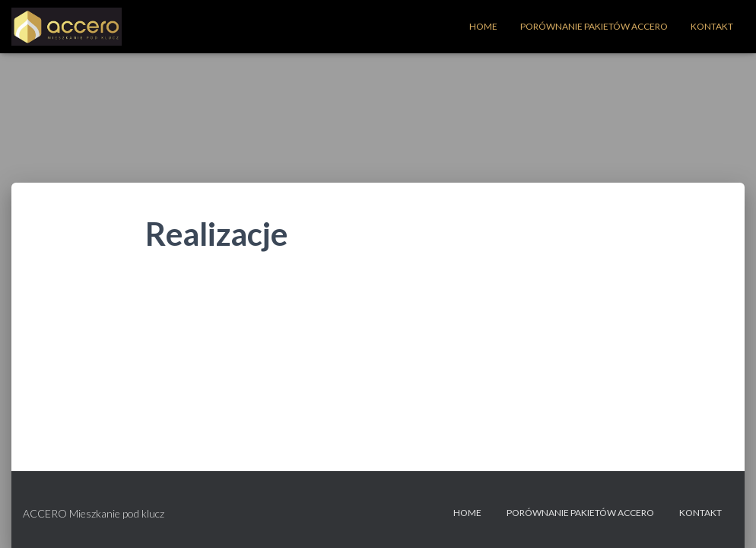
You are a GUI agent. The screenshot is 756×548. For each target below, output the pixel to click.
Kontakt (712, 26)
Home (483, 26)
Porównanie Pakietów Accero (594, 26)
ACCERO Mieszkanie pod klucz (94, 513)
